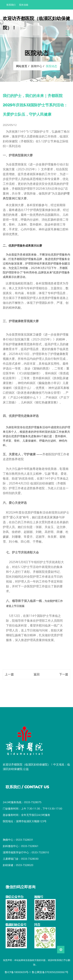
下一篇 (64, 674)
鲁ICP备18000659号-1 (18, 972)
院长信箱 (24, 5)
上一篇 (9, 674)
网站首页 (22, 66)
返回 (37, 674)
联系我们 (11, 5)
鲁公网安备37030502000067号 (50, 972)
